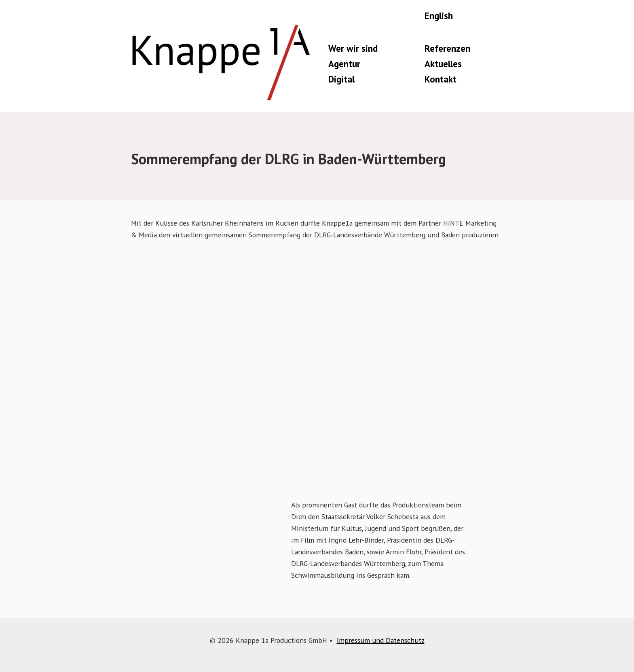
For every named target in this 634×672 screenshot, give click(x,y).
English (439, 16)
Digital (341, 79)
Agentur (344, 64)
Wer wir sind (353, 48)
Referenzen (447, 48)
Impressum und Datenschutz (381, 640)
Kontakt (441, 79)
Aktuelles (443, 64)
